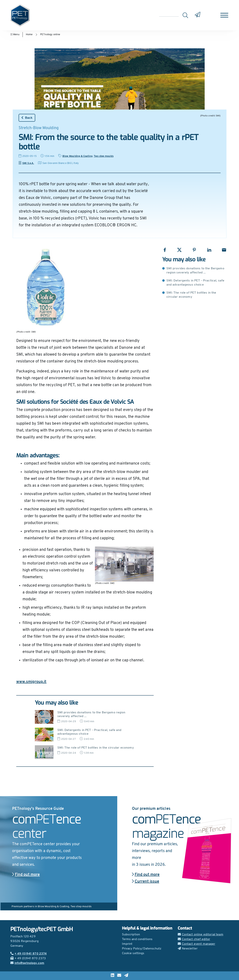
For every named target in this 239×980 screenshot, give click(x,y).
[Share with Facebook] (165, 250)
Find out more (26, 875)
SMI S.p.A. (26, 163)
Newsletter (188, 949)
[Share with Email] (224, 250)
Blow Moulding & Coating (78, 156)
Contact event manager (197, 944)
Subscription (131, 935)
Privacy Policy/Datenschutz (142, 949)
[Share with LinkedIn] (209, 250)
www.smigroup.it (31, 682)
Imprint (127, 944)
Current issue (146, 882)
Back (27, 118)
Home (29, 35)
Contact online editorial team (201, 935)
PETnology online (50, 35)
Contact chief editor (194, 939)
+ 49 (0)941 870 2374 (29, 954)
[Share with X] (179, 250)
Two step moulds (104, 156)
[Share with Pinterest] (194, 250)
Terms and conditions (137, 939)
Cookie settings (133, 953)
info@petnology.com (27, 963)
